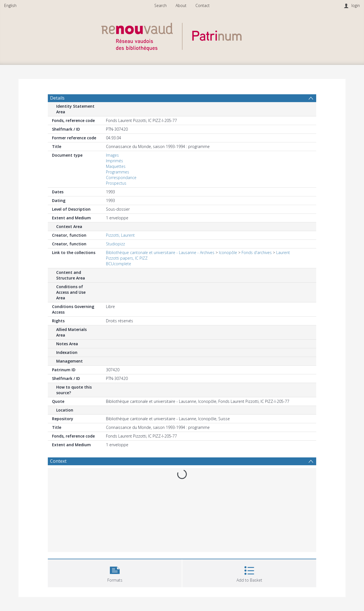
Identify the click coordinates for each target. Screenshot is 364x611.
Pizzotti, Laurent (120, 235)
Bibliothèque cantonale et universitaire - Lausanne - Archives (160, 252)
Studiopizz (115, 244)
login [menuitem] (356, 5)
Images (112, 155)
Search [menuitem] (160, 5)
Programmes (118, 172)
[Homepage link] (182, 35)
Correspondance (121, 178)
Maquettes (116, 166)
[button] (115, 573)
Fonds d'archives (257, 252)
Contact (203, 5)
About (181, 5)
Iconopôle (228, 252)
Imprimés (114, 161)
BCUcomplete (119, 264)
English (10, 5)
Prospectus (116, 183)
